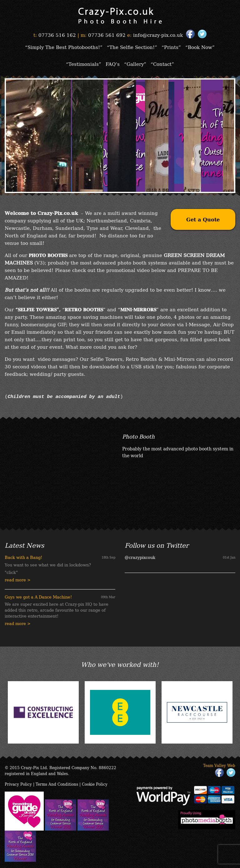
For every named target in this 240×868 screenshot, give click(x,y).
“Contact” (162, 64)
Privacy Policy (18, 784)
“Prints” (171, 47)
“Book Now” (200, 47)
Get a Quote (203, 219)
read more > (18, 580)
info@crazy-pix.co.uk (158, 35)
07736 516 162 (57, 35)
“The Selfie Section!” (132, 47)
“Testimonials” (84, 64)
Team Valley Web (219, 765)
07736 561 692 (107, 35)
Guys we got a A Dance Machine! (38, 597)
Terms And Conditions (57, 784)
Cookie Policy (95, 784)
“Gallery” (135, 64)
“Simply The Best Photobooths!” (64, 47)
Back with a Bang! (23, 557)
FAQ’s (113, 64)
